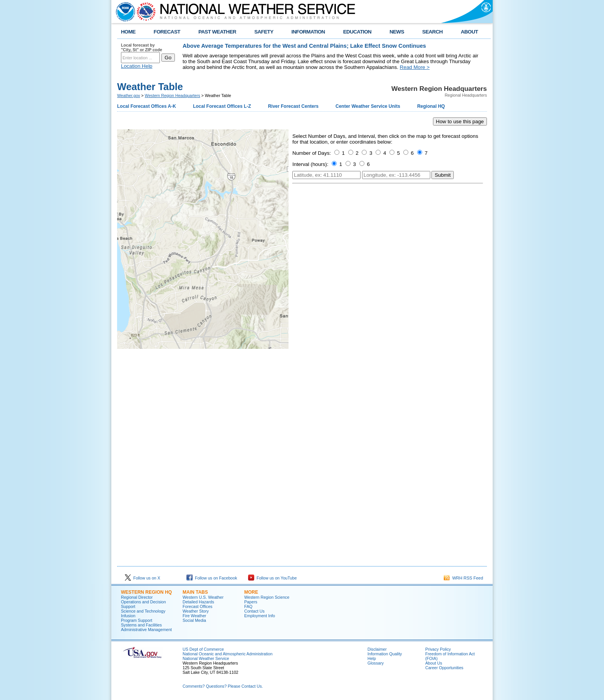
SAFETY (264, 32)
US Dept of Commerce (203, 649)
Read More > (415, 67)
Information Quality (385, 654)
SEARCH (432, 32)
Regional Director (137, 597)
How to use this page (460, 121)
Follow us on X (143, 578)
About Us (434, 663)
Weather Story (196, 611)
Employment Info (260, 616)
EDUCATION (357, 32)
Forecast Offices (197, 606)
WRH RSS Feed (463, 578)
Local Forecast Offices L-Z (222, 106)
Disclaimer (377, 649)
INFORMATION (308, 32)
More (251, 592)
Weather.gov (129, 95)
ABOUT (469, 32)
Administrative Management (146, 630)
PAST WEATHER (217, 32)
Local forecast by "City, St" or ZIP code (142, 47)
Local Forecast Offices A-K (147, 106)
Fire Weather (194, 616)
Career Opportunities (444, 668)
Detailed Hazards (198, 602)
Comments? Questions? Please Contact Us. (223, 686)
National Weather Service (206, 658)
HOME (128, 32)
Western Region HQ (146, 592)
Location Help (137, 66)
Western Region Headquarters (173, 95)
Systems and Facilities (141, 625)
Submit (442, 175)
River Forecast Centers (293, 106)
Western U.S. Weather (203, 597)
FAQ (248, 606)
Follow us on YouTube (272, 578)
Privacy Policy (438, 649)
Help (372, 658)
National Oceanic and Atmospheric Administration (227, 654)
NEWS (397, 32)
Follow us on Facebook (212, 578)
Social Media (194, 620)
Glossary (376, 663)
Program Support (137, 620)
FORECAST (167, 32)
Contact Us (254, 611)
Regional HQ (431, 106)
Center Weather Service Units (368, 106)
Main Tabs (195, 592)
